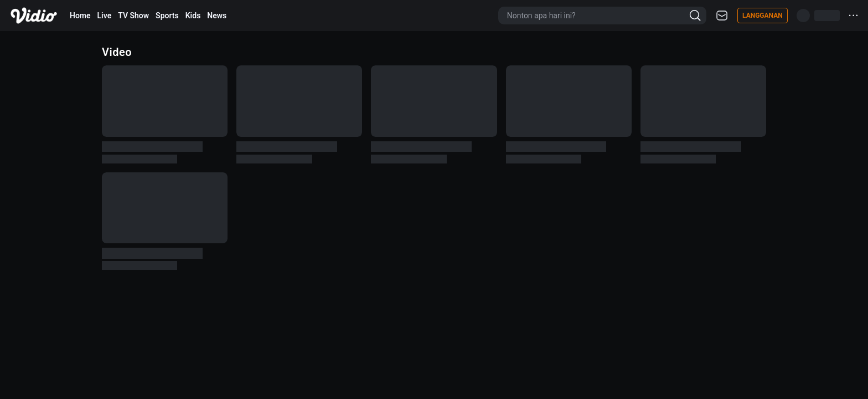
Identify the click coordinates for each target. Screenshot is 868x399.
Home (80, 16)
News (217, 16)
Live (105, 16)
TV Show (133, 16)
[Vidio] (34, 16)
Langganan (763, 16)
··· (854, 15)
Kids (193, 16)
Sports (167, 16)
